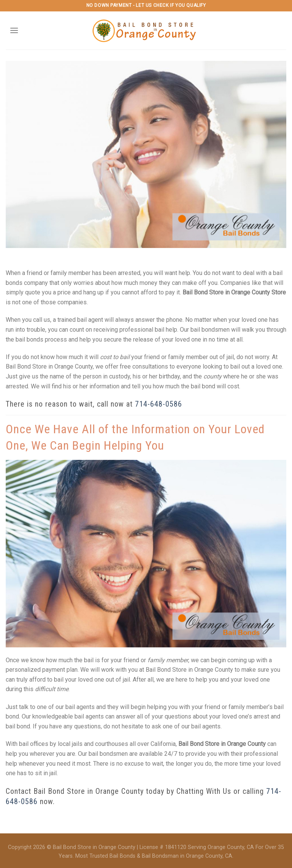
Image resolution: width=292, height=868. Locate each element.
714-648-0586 (159, 404)
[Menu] (14, 30)
